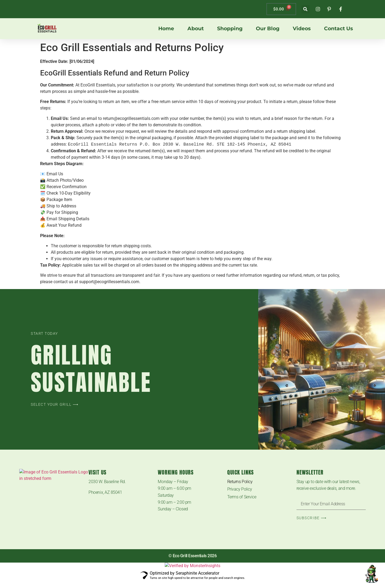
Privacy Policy (240, 489)
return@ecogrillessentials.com (131, 118)
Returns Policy (240, 482)
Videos (302, 29)
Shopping (230, 29)
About (196, 29)
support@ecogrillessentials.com (109, 282)
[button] (305, 9)
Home (166, 29)
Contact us (338, 29)
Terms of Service (242, 497)
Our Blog (268, 29)
